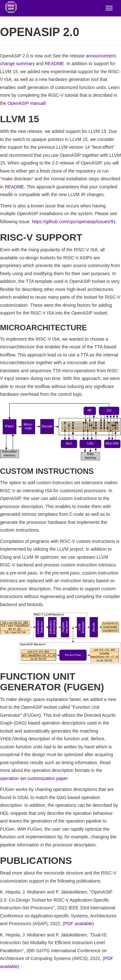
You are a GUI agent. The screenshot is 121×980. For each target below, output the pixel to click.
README (55, 64)
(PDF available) (78, 924)
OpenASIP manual (26, 103)
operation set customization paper (34, 778)
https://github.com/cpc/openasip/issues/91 (74, 222)
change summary (17, 64)
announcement (101, 56)
